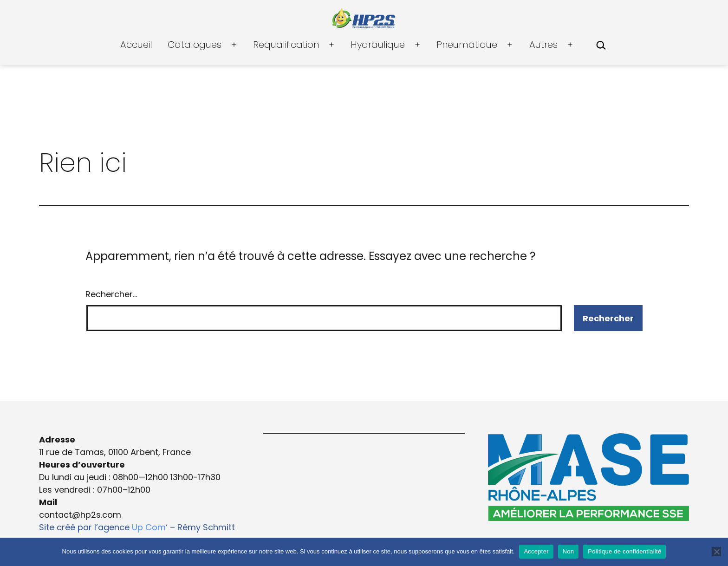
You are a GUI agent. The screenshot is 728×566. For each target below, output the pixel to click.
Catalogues (195, 45)
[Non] (716, 552)
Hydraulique (378, 45)
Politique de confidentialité (624, 551)
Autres (543, 45)
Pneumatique (467, 45)
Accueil (136, 45)
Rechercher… (111, 294)
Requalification (286, 45)
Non (569, 551)
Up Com (149, 527)
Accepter (536, 551)
